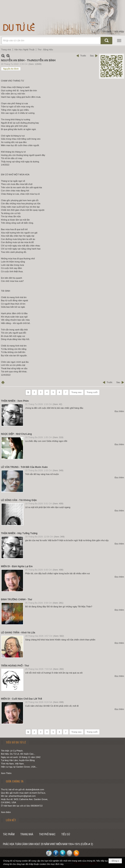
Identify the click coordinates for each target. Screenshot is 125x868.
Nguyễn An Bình (11, 69)
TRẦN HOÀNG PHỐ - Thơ (15, 666)
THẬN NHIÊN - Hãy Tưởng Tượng (19, 533)
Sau (92, 56)
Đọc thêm (119, 411)
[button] (119, 41)
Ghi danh (107, 32)
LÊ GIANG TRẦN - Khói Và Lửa (18, 633)
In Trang (3, 382)
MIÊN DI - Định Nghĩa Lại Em (17, 566)
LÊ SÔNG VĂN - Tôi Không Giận (19, 500)
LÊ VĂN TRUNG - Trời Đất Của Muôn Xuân (24, 467)
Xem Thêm (6, 773)
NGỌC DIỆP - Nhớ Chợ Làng (16, 434)
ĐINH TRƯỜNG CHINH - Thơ (16, 599)
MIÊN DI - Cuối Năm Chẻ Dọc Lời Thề (21, 699)
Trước (83, 56)
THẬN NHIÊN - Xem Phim (15, 401)
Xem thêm (6, 812)
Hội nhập (119, 32)
